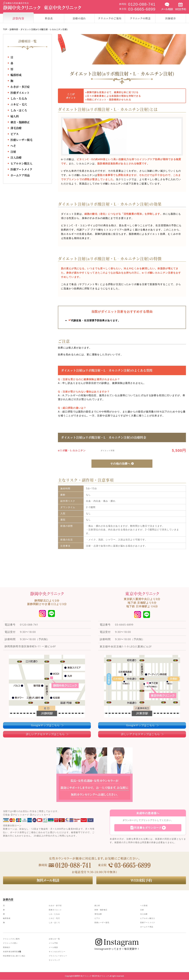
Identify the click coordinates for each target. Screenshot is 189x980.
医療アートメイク (21, 169)
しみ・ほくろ (19, 110)
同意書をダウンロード (148, 828)
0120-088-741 (29, 625)
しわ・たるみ (19, 99)
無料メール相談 (48, 880)
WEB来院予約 (141, 880)
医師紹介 (7, 947)
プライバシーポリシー (58, 956)
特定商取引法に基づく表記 (14, 956)
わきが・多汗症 (20, 87)
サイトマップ (54, 960)
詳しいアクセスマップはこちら (45, 734)
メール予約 (53, 943)
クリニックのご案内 (11, 939)
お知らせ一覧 (54, 939)
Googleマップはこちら (45, 725)
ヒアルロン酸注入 (21, 163)
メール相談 (53, 947)
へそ (13, 146)
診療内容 (14, 29)
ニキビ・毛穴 (19, 104)
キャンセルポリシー (57, 951)
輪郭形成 (16, 75)
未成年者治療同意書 (12, 951)
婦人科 (15, 116)
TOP (5, 29)
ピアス (15, 134)
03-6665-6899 (124, 625)
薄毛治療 (16, 128)
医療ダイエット (20, 93)
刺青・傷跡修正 (20, 122)
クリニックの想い (10, 943)
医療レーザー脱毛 (21, 140)
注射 (13, 152)
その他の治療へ (120, 463)
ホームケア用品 (20, 175)
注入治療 (16, 158)
